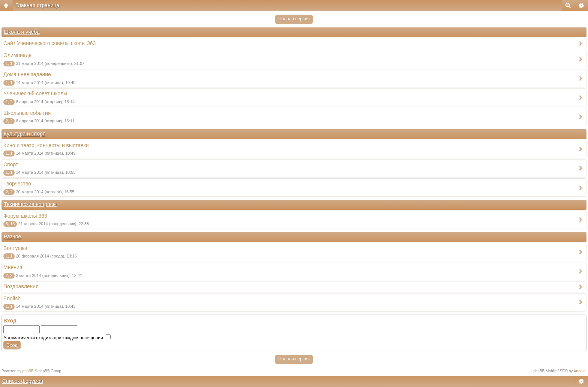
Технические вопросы (30, 204)
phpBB (28, 371)
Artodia (580, 371)
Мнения (13, 267)
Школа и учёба (22, 32)
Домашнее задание (27, 74)
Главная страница (37, 5)
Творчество (17, 184)
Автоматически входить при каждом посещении (57, 338)
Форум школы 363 (25, 216)
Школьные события (27, 113)
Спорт (11, 164)
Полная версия (294, 19)
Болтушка (15, 248)
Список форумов (23, 381)
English (12, 298)
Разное (12, 236)
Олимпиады (18, 55)
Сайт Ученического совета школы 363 (49, 43)
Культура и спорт (24, 134)
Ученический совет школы (35, 93)
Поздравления (21, 286)
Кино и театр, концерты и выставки (46, 145)
